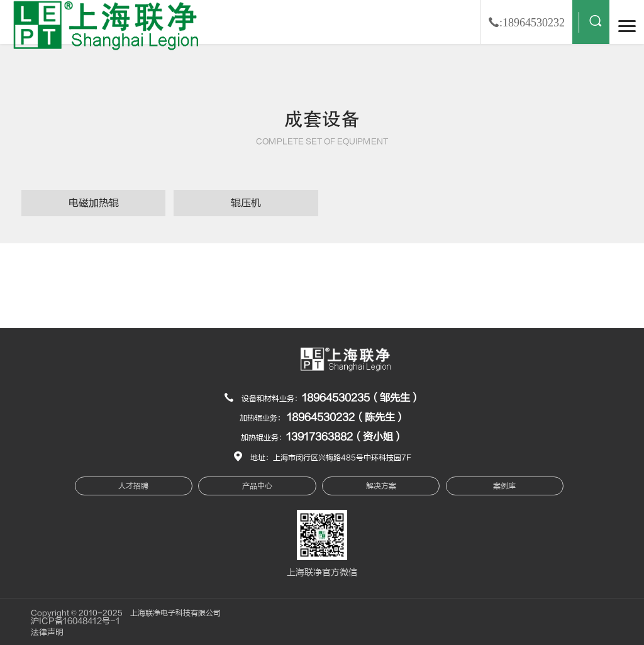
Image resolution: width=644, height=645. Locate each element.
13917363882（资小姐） (345, 437)
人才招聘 (133, 486)
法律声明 (47, 632)
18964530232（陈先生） (346, 417)
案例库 (504, 486)
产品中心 (257, 486)
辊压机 (246, 203)
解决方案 (381, 486)
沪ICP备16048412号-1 (75, 621)
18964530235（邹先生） (361, 398)
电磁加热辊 (94, 203)
